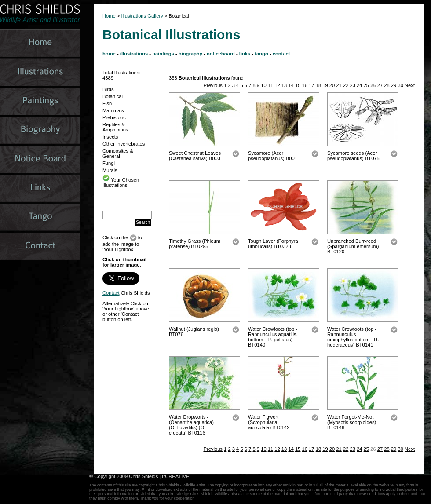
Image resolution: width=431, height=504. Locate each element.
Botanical (113, 96)
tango (261, 54)
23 (352, 85)
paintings (163, 54)
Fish (107, 103)
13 (284, 85)
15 (298, 85)
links (245, 54)
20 (332, 85)
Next (410, 85)
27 (380, 85)
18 (318, 85)
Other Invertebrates (124, 144)
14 (291, 85)
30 (400, 85)
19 (325, 85)
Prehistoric (114, 117)
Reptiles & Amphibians (115, 127)
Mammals (113, 110)
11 (270, 85)
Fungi (109, 163)
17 (311, 85)
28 (387, 85)
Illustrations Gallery (142, 16)
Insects (110, 137)
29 (394, 85)
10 (263, 85)
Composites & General (118, 153)
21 (339, 85)
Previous (213, 85)
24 (359, 85)
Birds (108, 89)
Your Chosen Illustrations (121, 183)
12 (277, 85)
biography (190, 54)
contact (281, 54)
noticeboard (221, 54)
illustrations (134, 54)
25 (366, 85)
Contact (111, 293)
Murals (110, 170)
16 (305, 85)
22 (346, 85)
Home (109, 16)
